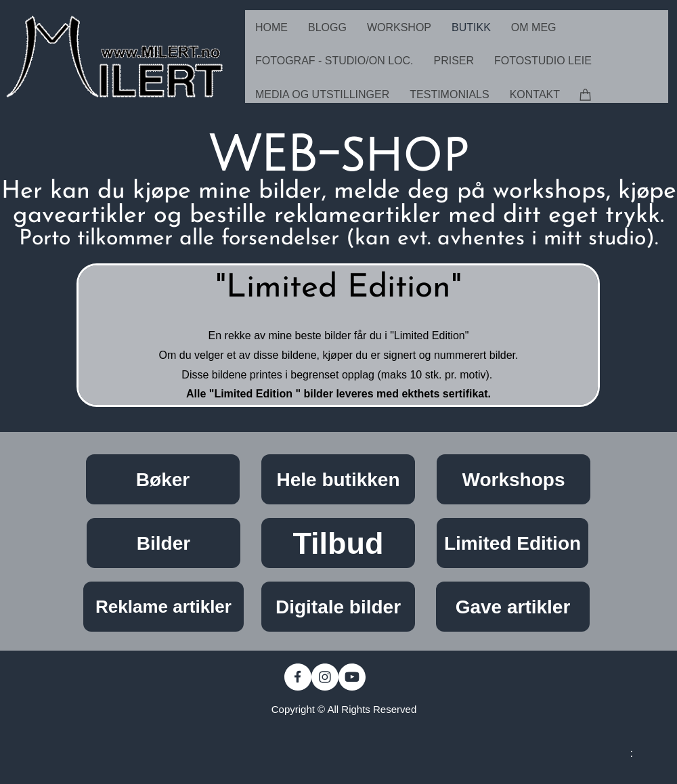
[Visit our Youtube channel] (352, 677)
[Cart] (586, 94)
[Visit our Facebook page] (298, 677)
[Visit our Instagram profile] (325, 677)
